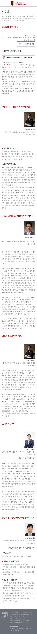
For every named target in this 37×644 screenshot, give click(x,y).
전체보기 (3, 3)
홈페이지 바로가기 (25, 44)
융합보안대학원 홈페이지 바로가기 (19, 548)
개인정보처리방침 (14, 627)
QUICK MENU (34, 3)
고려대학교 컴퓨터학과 (18, 3)
